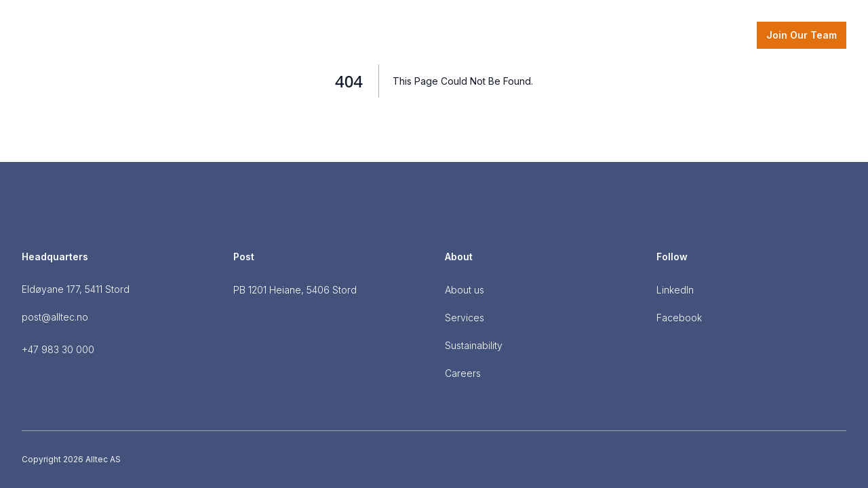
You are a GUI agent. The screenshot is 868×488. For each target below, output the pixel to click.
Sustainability (310, 35)
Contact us (713, 35)
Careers (396, 35)
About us (465, 290)
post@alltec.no (55, 317)
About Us (146, 35)
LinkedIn (675, 290)
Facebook (679, 318)
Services (222, 35)
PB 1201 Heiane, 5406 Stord (295, 290)
